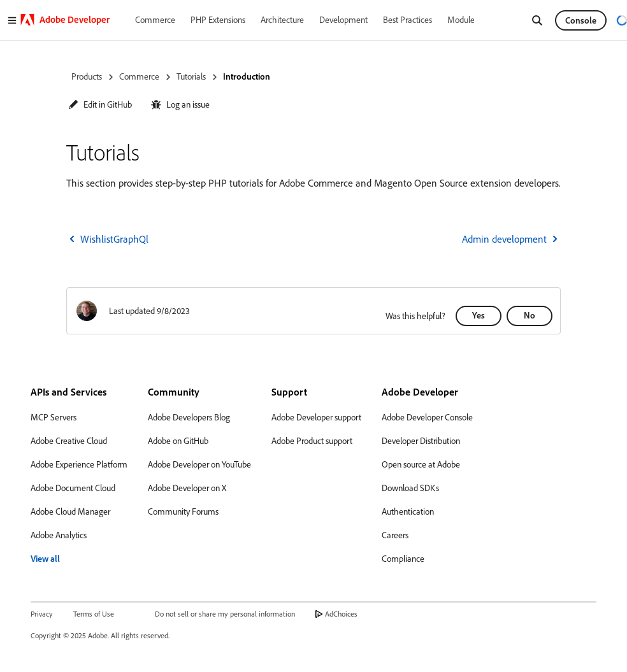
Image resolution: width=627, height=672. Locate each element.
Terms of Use (94, 614)
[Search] (537, 20)
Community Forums (183, 511)
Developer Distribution (421, 441)
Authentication (408, 511)
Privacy (42, 614)
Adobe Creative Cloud (69, 441)
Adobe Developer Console (427, 417)
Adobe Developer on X (187, 488)
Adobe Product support (312, 441)
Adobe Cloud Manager (70, 511)
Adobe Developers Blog (189, 417)
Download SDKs (410, 488)
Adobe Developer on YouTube (199, 464)
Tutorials (191, 76)
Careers (395, 535)
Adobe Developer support (316, 417)
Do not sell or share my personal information (225, 614)
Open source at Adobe (421, 464)
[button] (100, 104)
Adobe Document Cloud (73, 488)
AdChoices (341, 614)
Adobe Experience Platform (79, 464)
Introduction (247, 76)
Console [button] (581, 20)
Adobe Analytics (59, 535)
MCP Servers (54, 417)
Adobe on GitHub (178, 441)
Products (87, 76)
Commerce (139, 76)
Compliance (403, 559)
